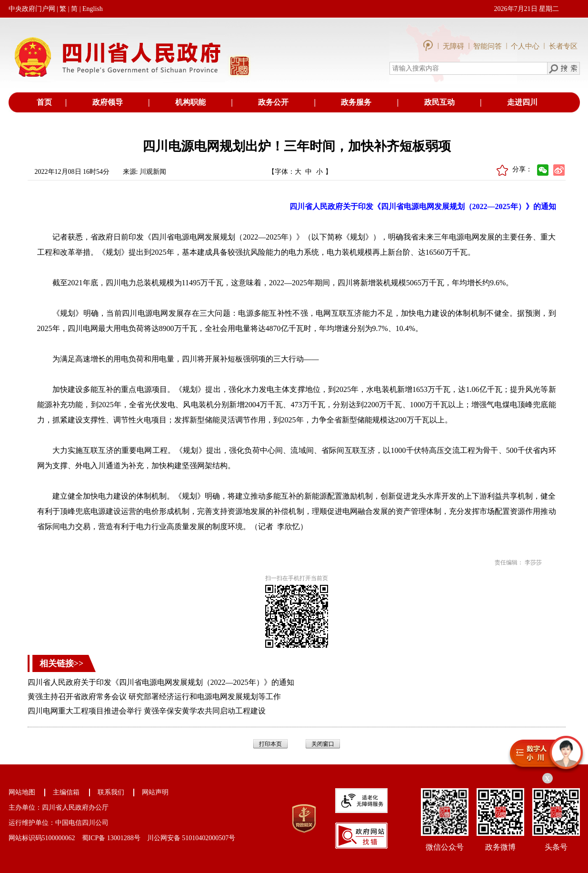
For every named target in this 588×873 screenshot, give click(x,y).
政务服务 (356, 102)
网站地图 (22, 792)
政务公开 (273, 102)
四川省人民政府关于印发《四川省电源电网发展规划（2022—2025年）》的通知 (161, 682)
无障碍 (454, 46)
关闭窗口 (323, 744)
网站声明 (155, 792)
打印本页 (270, 744)
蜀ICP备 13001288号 (111, 838)
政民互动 (439, 102)
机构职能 (190, 102)
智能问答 (488, 46)
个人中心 (525, 46)
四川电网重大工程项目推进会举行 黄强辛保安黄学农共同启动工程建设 (147, 711)
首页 (44, 102)
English (93, 9)
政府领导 (108, 102)
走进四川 (522, 102)
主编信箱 (66, 792)
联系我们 (111, 792)
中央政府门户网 (32, 9)
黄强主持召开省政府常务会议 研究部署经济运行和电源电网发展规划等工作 (154, 697)
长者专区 (563, 46)
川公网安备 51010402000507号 (191, 838)
